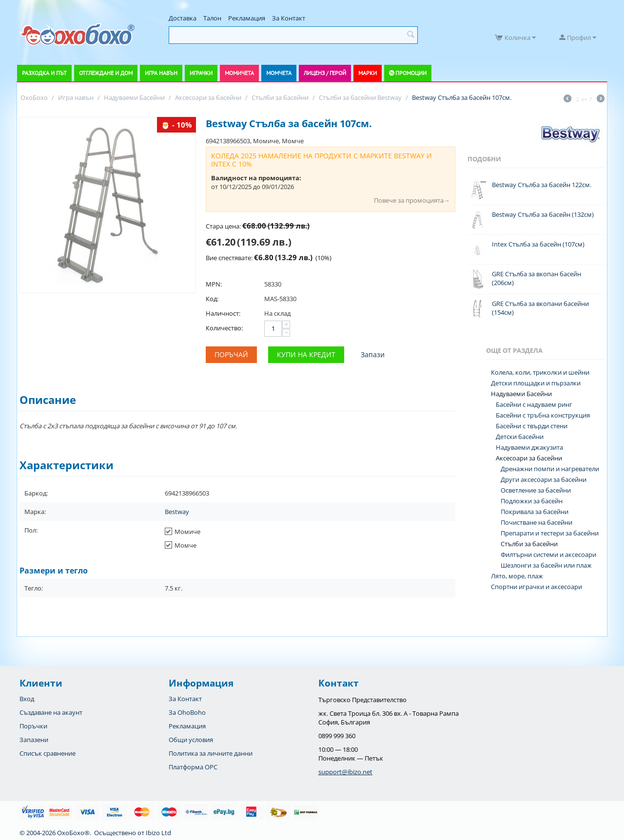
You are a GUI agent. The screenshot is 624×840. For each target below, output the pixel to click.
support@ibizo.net (345, 772)
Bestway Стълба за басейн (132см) (543, 214)
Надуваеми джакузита (529, 447)
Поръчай (231, 354)
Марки (368, 73)
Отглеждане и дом (106, 73)
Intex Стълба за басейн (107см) (538, 244)
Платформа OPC (193, 767)
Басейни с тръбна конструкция (543, 415)
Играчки (201, 73)
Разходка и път (44, 73)
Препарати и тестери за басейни (550, 533)
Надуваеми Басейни (521, 394)
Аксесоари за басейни (529, 458)
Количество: (224, 328)
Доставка (183, 18)
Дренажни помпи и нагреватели (550, 469)
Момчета (279, 73)
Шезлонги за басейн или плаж (546, 565)
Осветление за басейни (536, 490)
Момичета (239, 73)
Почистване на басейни (536, 522)
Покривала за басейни (535, 512)
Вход (27, 699)
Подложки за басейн (532, 501)
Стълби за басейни (529, 544)
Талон (212, 18)
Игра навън (161, 73)
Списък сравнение (48, 753)
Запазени (34, 740)
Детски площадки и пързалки (536, 383)
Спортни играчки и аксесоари (536, 587)
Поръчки (33, 726)
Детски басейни (520, 437)
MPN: (214, 284)
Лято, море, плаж (517, 576)
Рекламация (247, 18)
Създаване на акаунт (51, 712)
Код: (212, 299)
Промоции (411, 73)
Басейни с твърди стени (532, 426)
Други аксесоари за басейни (544, 479)
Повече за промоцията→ (412, 200)
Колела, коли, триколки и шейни (540, 372)
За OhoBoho (187, 712)
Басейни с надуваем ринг (534, 404)
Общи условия (191, 740)
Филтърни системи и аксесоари (548, 554)
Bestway (177, 512)
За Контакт (289, 18)
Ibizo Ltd (158, 833)
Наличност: (223, 313)
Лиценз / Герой (325, 73)
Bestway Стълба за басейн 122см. (542, 185)
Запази (373, 354)
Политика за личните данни (211, 753)
